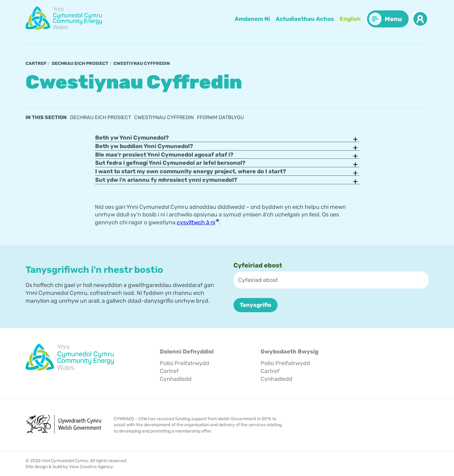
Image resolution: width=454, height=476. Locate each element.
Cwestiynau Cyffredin (142, 63)
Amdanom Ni (252, 19)
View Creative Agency (91, 466)
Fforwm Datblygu (220, 117)
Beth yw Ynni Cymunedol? (132, 138)
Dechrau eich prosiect (80, 63)
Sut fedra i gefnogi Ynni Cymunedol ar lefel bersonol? (170, 163)
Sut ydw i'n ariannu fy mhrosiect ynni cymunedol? (166, 180)
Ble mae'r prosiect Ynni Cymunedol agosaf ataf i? (164, 154)
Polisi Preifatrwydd (184, 363)
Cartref (36, 63)
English (350, 19)
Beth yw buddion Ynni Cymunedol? (144, 146)
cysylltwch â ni (196, 222)
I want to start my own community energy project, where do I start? (191, 171)
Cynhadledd (176, 379)
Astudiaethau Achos (305, 19)
